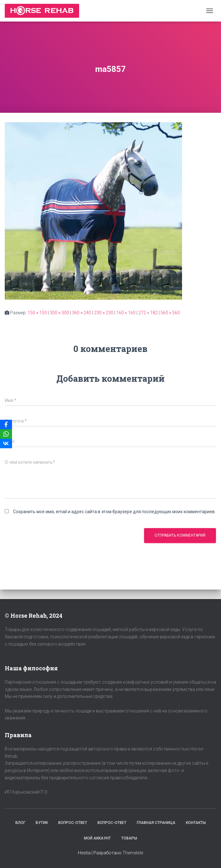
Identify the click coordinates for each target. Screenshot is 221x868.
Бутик (42, 823)
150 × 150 (37, 313)
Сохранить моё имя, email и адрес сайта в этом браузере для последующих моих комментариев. (114, 512)
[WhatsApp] (6, 434)
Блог (20, 823)
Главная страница (156, 823)
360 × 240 (82, 313)
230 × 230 (104, 313)
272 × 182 (148, 313)
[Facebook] (6, 424)
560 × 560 (170, 313)
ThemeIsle (133, 853)
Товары (129, 838)
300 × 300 (59, 313)
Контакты (196, 823)
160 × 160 (126, 313)
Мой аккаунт (97, 838)
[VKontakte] (6, 444)
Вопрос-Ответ (73, 823)
